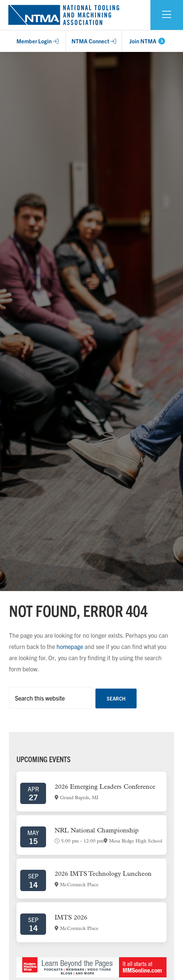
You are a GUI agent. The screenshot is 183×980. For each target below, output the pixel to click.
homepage (70, 646)
